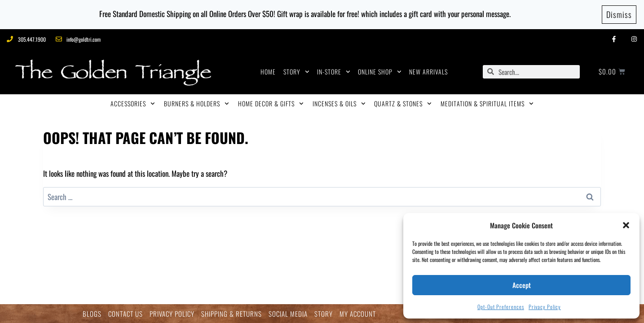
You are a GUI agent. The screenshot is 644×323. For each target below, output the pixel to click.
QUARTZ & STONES (403, 104)
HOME (268, 72)
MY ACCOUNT (358, 314)
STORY (296, 72)
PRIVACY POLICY (172, 314)
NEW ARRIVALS (428, 72)
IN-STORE (334, 72)
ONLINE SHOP (380, 72)
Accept (522, 285)
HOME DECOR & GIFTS (271, 104)
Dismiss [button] (619, 14)
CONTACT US (126, 314)
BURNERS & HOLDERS (196, 104)
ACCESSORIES (133, 104)
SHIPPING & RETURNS (232, 314)
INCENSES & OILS (339, 104)
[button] (626, 225)
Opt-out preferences (501, 307)
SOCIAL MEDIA (288, 314)
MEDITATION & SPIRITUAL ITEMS (487, 104)
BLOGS (92, 314)
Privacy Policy (545, 307)
